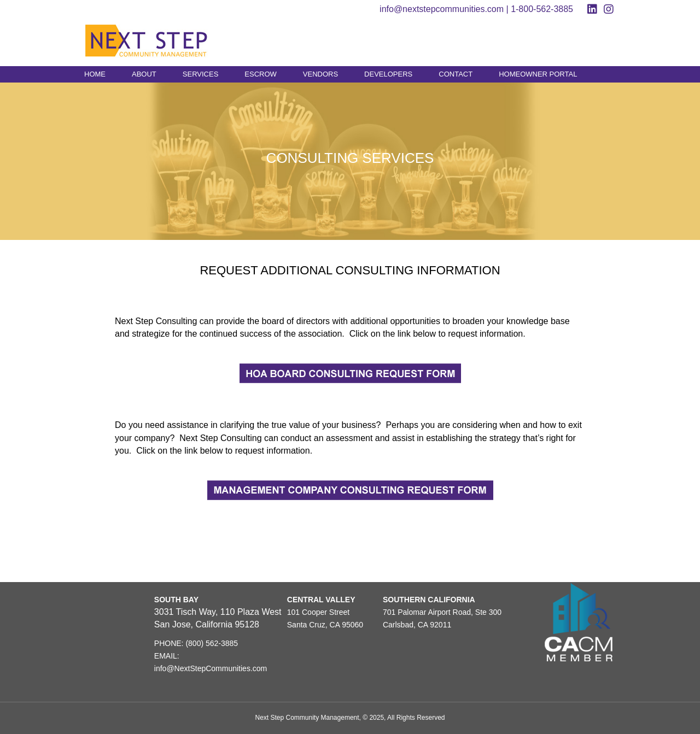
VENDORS (320, 74)
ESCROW (261, 74)
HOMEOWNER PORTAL (538, 74)
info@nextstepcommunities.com (442, 9)
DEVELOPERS (388, 74)
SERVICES (201, 74)
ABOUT (144, 74)
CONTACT (456, 74)
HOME (95, 74)
